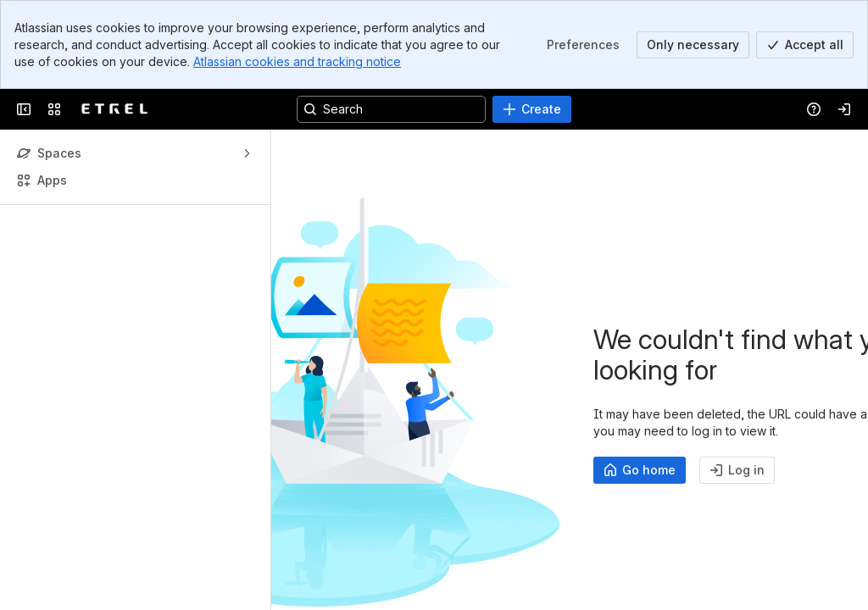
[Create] (532, 109)
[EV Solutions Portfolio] (115, 109)
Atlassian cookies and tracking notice (297, 61)
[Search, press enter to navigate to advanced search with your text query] (391, 109)
